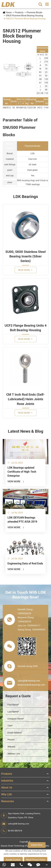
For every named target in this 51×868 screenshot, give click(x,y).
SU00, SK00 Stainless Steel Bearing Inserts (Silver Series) (26, 256)
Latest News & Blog (26, 431)
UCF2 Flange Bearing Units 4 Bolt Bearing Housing (26, 328)
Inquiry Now (37, 845)
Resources (7, 801)
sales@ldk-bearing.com (15, 824)
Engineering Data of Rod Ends (25, 563)
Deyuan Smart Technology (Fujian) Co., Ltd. (20, 846)
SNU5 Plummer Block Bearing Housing (24, 16)
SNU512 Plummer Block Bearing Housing (26, 19)
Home (9, 12)
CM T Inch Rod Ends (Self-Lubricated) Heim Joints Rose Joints (26, 399)
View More (16, 481)
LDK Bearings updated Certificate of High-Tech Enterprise (22, 472)
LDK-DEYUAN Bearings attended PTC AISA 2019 (22, 520)
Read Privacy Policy (36, 860)
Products (19, 12)
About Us (7, 788)
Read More (25, 270)
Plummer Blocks (34, 12)
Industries (7, 781)
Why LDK (7, 794)
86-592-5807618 (12, 831)
